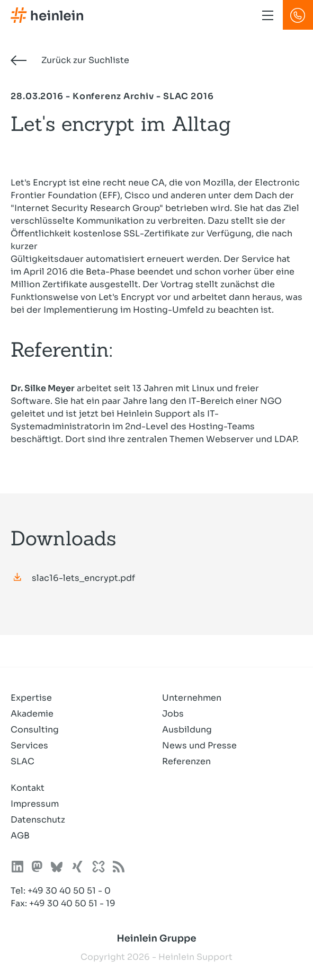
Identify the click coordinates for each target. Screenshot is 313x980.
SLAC (23, 761)
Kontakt (28, 788)
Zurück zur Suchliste (70, 60)
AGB (20, 836)
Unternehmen (192, 698)
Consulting (35, 730)
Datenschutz (38, 820)
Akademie (32, 714)
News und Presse (199, 745)
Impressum (35, 804)
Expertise (31, 698)
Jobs (173, 714)
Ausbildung (187, 730)
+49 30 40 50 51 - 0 (69, 891)
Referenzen (186, 761)
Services (29, 745)
